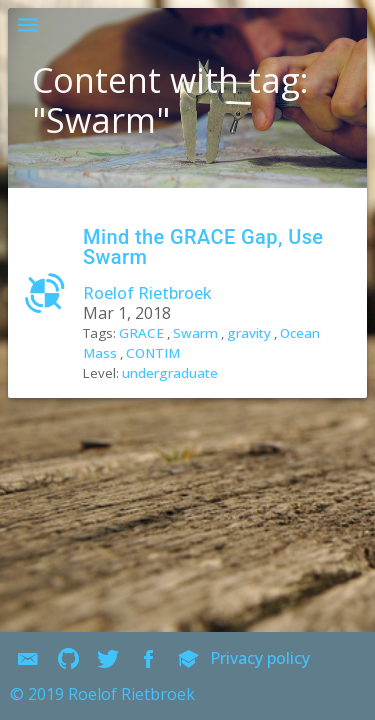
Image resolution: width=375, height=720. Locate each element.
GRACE (141, 383)
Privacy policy (288, 658)
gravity (249, 383)
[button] (28, 28)
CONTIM (153, 403)
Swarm (195, 383)
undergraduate (170, 423)
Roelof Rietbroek (147, 343)
